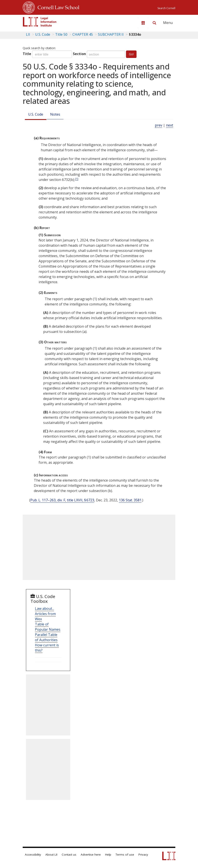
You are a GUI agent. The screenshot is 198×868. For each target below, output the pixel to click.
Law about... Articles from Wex (45, 614)
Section (79, 54)
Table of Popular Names (48, 627)
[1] (77, 179)
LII (28, 34)
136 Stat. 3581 (130, 500)
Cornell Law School (57, 7)
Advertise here (91, 855)
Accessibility (33, 855)
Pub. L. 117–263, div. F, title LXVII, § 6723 (62, 500)
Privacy (143, 855)
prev (159, 125)
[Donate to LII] (143, 23)
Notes (55, 114)
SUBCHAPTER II (111, 34)
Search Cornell (166, 8)
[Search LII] (154, 23)
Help (108, 855)
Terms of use (125, 855)
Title (27, 54)
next (170, 125)
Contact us (69, 855)
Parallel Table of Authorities (46, 637)
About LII (51, 855)
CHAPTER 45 (83, 34)
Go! (131, 54)
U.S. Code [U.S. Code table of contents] (43, 34)
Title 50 (61, 34)
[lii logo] (40, 22)
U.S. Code (36, 114)
